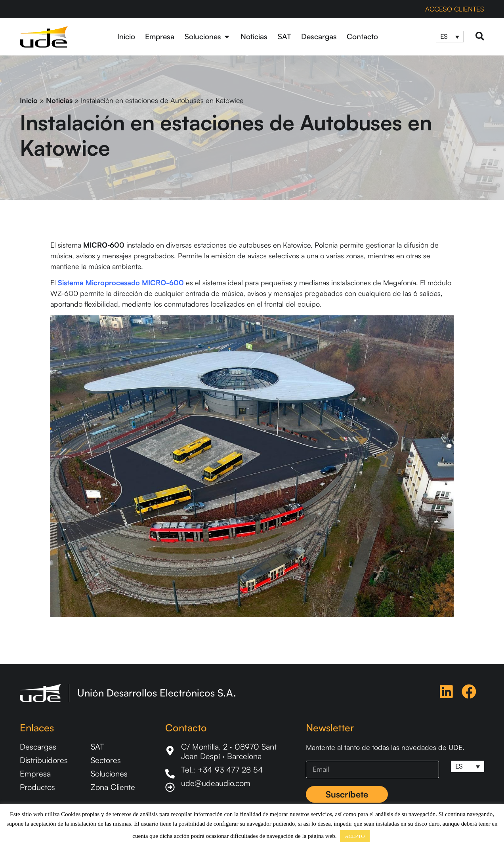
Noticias (59, 100)
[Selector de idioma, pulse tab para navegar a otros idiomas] (450, 37)
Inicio (29, 100)
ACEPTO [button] (355, 836)
